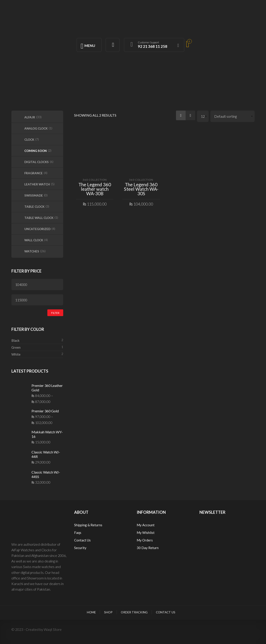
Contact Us (82, 540)
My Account (146, 525)
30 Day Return (148, 548)
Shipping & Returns (88, 525)
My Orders (145, 540)
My (139, 533)
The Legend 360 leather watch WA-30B (95, 189)
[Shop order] (233, 116)
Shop (108, 612)
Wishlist (148, 533)
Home (91, 612)
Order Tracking (134, 612)
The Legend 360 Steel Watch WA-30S (141, 189)
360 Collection (95, 180)
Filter (55, 313)
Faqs (78, 533)
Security (80, 548)
